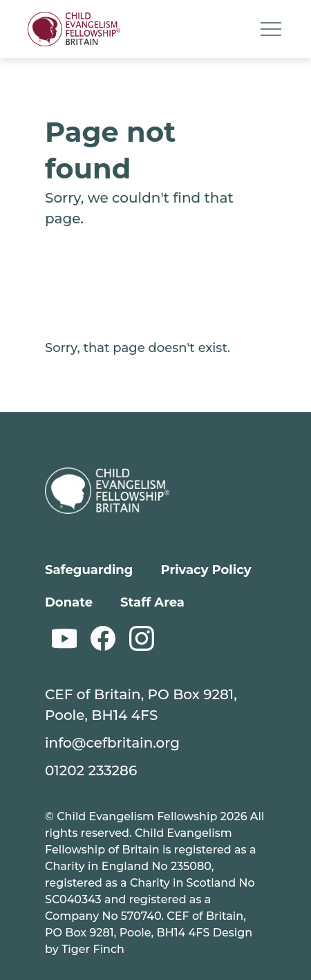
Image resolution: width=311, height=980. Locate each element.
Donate (69, 602)
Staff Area (152, 602)
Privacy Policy (206, 570)
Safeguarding (89, 570)
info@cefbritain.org (112, 743)
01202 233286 (91, 770)
